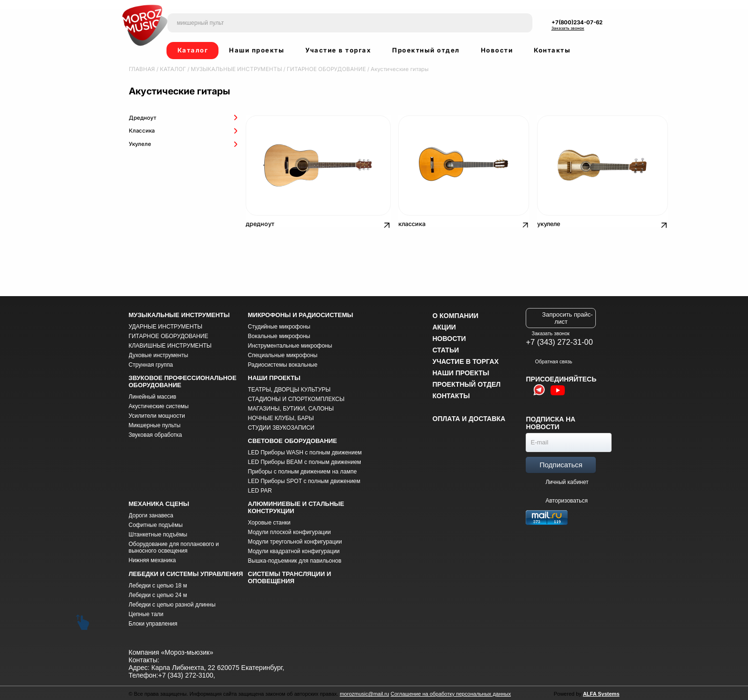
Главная (141, 69)
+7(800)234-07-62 (577, 22)
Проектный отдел (426, 50)
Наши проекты (257, 50)
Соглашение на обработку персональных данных (451, 692)
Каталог (193, 50)
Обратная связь (549, 360)
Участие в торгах (338, 50)
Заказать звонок (568, 28)
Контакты (552, 50)
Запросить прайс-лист (567, 317)
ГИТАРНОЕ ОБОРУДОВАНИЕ (319, 69)
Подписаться (561, 463)
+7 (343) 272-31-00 (559, 340)
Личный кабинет (567, 481)
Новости (497, 50)
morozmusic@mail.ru (364, 692)
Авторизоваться (562, 499)
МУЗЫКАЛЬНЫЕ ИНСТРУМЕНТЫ (232, 69)
